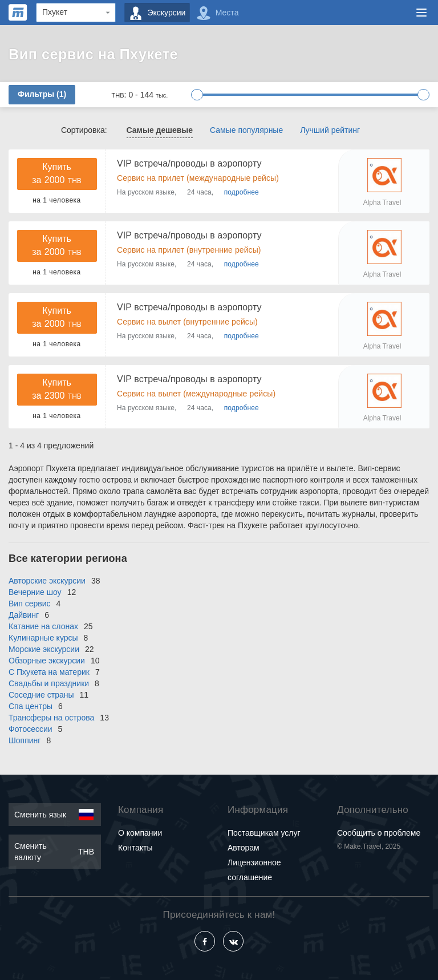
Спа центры (31, 706)
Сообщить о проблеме (379, 833)
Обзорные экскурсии (47, 661)
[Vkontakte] (233, 941)
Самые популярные (246, 130)
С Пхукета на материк (49, 672)
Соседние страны (41, 695)
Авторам (244, 848)
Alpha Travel (382, 203)
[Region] (76, 13)
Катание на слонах (43, 626)
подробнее (242, 192)
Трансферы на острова (51, 718)
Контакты (135, 848)
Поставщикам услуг (264, 833)
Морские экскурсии (44, 649)
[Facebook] (205, 941)
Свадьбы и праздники (49, 683)
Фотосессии (31, 729)
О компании (140, 833)
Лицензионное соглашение (254, 870)
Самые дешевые (160, 130)
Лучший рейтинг (330, 130)
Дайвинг (24, 615)
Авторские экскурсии (47, 581)
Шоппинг (25, 740)
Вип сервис (29, 604)
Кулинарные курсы (43, 638)
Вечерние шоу (35, 592)
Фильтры (42, 94)
